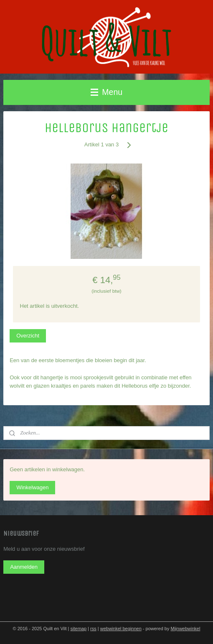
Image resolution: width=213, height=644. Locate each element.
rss (93, 629)
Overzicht (28, 336)
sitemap (79, 629)
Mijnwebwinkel (185, 629)
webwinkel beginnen (121, 629)
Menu (106, 92)
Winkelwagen (32, 487)
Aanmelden (24, 567)
